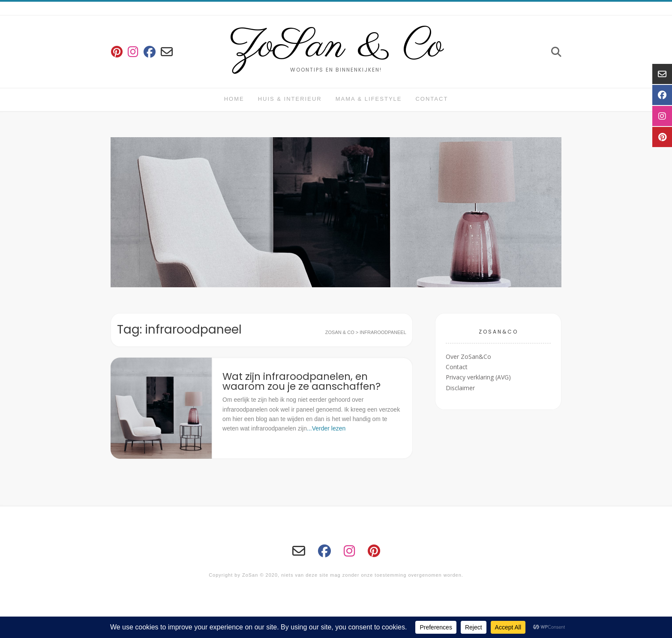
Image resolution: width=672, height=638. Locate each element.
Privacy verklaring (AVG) (478, 377)
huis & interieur (290, 99)
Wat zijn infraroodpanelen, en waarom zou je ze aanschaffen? (301, 381)
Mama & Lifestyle (369, 99)
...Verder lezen (326, 428)
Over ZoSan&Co (468, 357)
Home (234, 99)
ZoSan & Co (336, 46)
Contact (432, 99)
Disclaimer (460, 388)
